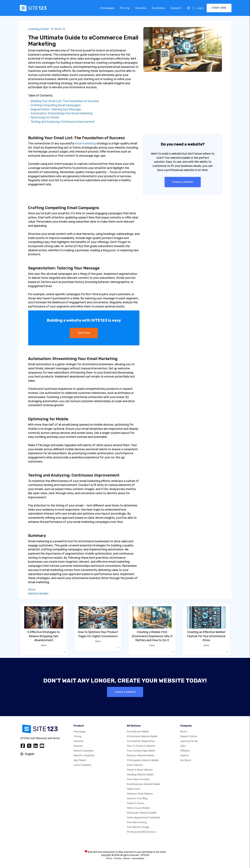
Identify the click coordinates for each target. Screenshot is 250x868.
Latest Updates (83, 765)
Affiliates (185, 751)
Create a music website (140, 770)
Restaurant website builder (142, 813)
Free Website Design (138, 827)
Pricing (125, 8)
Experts (184, 755)
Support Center (189, 736)
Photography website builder (143, 760)
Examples (158, 8)
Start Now (84, 333)
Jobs (183, 746)
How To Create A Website (141, 746)
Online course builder (138, 808)
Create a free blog (137, 798)
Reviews (141, 8)
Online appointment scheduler (144, 818)
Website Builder (38, 594)
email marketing (85, 143)
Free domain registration (141, 741)
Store (58, 29)
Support (176, 8)
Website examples (84, 751)
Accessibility (138, 858)
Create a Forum (136, 803)
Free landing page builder (141, 751)
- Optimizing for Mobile (44, 117)
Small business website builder (144, 784)
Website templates (84, 755)
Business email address (140, 794)
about (184, 732)
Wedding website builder (140, 775)
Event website (135, 765)
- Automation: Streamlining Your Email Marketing (60, 113)
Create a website (183, 182)
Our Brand (186, 760)
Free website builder (138, 732)
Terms (109, 858)
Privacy (118, 858)
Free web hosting (137, 822)
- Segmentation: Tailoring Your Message (54, 109)
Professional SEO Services (141, 832)
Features (79, 741)
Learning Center (39, 29)
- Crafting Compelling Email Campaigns (54, 105)
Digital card (133, 789)
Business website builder (141, 755)
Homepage (107, 8)
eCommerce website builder (142, 736)
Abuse (127, 858)
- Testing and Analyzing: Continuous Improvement (61, 122)
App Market (80, 760)
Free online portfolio (138, 779)
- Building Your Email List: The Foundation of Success (64, 101)
